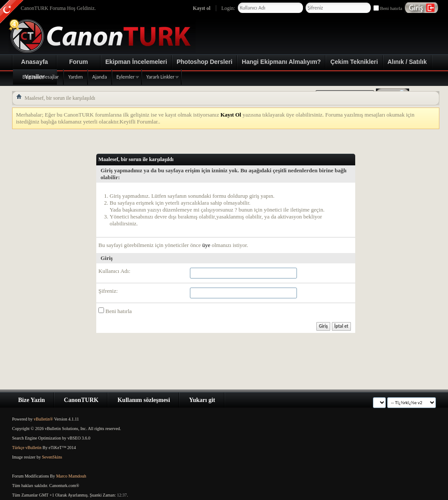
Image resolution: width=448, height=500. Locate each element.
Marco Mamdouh (71, 476)
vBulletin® (43, 419)
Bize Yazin (32, 400)
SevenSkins (52, 457)
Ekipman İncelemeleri (136, 62)
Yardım (75, 77)
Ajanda (100, 77)
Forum (79, 62)
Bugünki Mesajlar (41, 77)
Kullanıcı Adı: (114, 271)
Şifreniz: (108, 291)
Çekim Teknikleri (354, 62)
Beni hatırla (388, 8)
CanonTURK (81, 400)
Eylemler (126, 77)
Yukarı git (202, 400)
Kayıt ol (202, 8)
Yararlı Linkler (160, 77)
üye (206, 245)
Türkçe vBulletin (27, 448)
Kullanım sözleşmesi (144, 400)
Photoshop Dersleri (204, 62)
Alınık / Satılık (407, 62)
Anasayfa (35, 62)
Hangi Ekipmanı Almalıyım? (281, 62)
